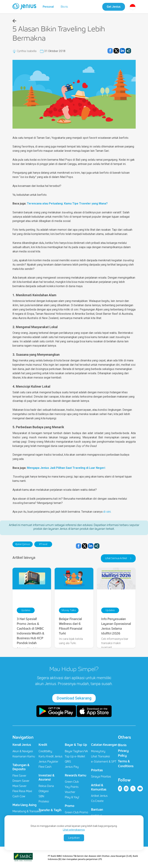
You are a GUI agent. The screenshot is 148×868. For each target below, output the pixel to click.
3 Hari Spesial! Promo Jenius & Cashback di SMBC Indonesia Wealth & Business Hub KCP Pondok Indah (31, 631)
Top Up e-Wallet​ (75, 756)
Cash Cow (19, 796)
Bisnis (64, 7)
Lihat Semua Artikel (116, 558)
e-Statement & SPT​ (104, 762)
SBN (41, 796)
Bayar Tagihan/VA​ (76, 751)
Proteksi (44, 801)
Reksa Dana (46, 786)
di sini (107, 512)
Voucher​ (70, 792)
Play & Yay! (72, 797)
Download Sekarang (74, 698)
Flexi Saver (19, 776)
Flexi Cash (45, 767)
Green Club (72, 782)
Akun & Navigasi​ (23, 751)
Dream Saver (21, 781)
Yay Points (72, 787)
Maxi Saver (19, 786)
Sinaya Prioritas (101, 777)
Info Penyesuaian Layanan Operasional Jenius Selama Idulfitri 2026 (116, 626)
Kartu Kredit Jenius (51, 756)
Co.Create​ (97, 801)
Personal (48, 7)
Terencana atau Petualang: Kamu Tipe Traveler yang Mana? (67, 204)
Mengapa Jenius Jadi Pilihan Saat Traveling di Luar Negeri (66, 468)
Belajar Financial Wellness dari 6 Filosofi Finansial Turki (71, 626)
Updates (26, 610)
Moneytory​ (98, 751)
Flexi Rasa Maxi (22, 791)
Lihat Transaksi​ (100, 756)
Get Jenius (114, 7)
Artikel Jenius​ (99, 796)
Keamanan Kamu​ (24, 756)
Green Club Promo (76, 812)
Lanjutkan (74, 838)
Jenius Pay (72, 767)
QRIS (68, 762)
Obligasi (44, 791)
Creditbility (45, 751)
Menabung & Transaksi (27, 811)
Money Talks (69, 610)
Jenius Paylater (48, 762)
